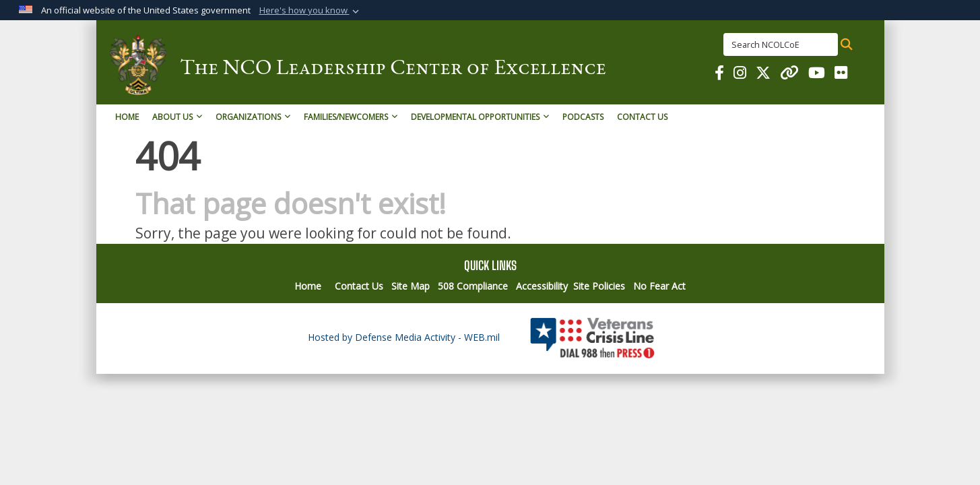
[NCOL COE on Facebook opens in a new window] (719, 74)
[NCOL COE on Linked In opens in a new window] (789, 74)
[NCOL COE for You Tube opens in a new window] (817, 74)
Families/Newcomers (351, 117)
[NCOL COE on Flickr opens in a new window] (841, 74)
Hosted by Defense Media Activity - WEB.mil (404, 337)
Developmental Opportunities (480, 117)
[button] (311, 11)
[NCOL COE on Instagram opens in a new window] (740, 74)
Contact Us (642, 117)
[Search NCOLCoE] (781, 44)
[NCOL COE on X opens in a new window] (763, 74)
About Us (177, 117)
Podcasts (583, 117)
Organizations (253, 117)
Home (127, 117)
